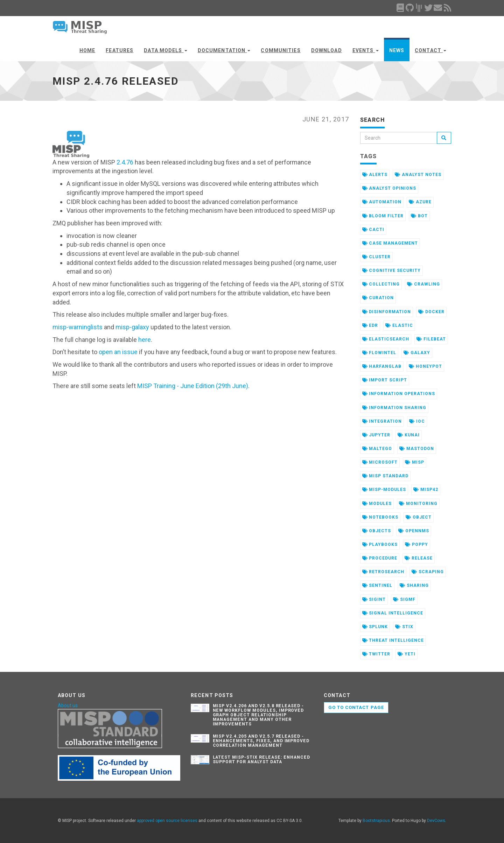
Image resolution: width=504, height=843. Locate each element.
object (419, 517)
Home (87, 50)
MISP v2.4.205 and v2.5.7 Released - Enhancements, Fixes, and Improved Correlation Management (261, 741)
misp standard (385, 476)
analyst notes (418, 175)
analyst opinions (389, 188)
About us (68, 705)
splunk (375, 627)
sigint (374, 599)
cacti (373, 230)
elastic (399, 325)
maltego (377, 449)
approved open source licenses (167, 821)
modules (377, 504)
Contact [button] (430, 50)
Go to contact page (356, 707)
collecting (381, 284)
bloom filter (383, 216)
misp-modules (384, 490)
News (397, 50)
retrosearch (383, 572)
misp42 (426, 490)
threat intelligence (393, 640)
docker (431, 312)
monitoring (418, 504)
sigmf (404, 599)
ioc (417, 421)
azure (420, 202)
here (145, 340)
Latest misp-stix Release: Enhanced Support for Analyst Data (262, 760)
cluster (377, 257)
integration (382, 421)
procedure (380, 558)
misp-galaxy (132, 327)
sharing (414, 585)
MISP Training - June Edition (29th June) (193, 386)
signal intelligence (393, 613)
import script (385, 380)
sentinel (377, 585)
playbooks (380, 545)
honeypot (425, 366)
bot (419, 216)
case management (390, 243)
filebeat (431, 339)
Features (120, 50)
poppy (416, 545)
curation (378, 298)
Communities (281, 50)
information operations (399, 394)
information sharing (394, 408)
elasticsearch (386, 339)
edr (370, 325)
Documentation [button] (224, 50)
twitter (376, 654)
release (419, 558)
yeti (407, 654)
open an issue (118, 352)
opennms (414, 531)
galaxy (417, 353)
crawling (423, 284)
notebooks (380, 517)
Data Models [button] (165, 50)
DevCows (436, 821)
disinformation (387, 312)
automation (382, 202)
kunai (409, 435)
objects (377, 531)
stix (404, 627)
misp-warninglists (78, 327)
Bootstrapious (376, 821)
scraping (428, 572)
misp (415, 462)
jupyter (376, 435)
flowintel (379, 353)
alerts (375, 175)
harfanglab (382, 366)
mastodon (417, 449)
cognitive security (391, 271)
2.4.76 (125, 162)
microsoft (380, 462)
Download (327, 50)
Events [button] (366, 50)
